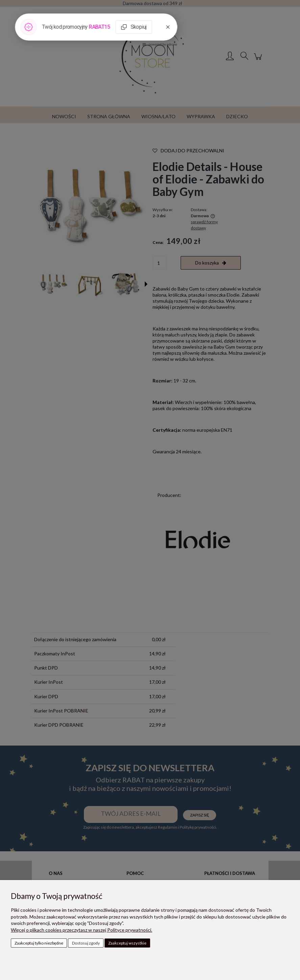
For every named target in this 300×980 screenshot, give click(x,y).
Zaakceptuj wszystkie (127, 943)
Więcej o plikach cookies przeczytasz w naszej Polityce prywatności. (82, 930)
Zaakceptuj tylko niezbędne (39, 943)
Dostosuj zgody (86, 943)
